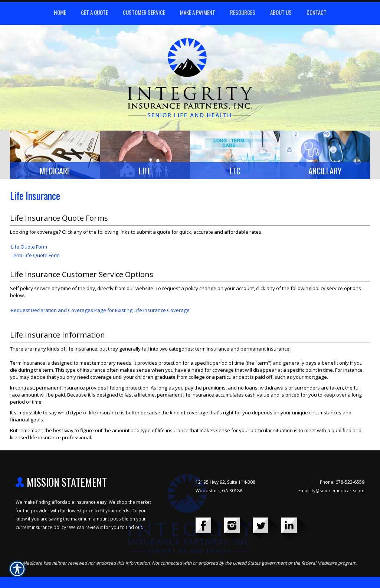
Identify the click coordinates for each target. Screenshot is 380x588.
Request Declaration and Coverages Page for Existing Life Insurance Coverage (100, 311)
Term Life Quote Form (35, 256)
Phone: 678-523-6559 (342, 484)
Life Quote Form (29, 248)
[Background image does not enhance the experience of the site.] (55, 156)
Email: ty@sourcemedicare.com (331, 492)
